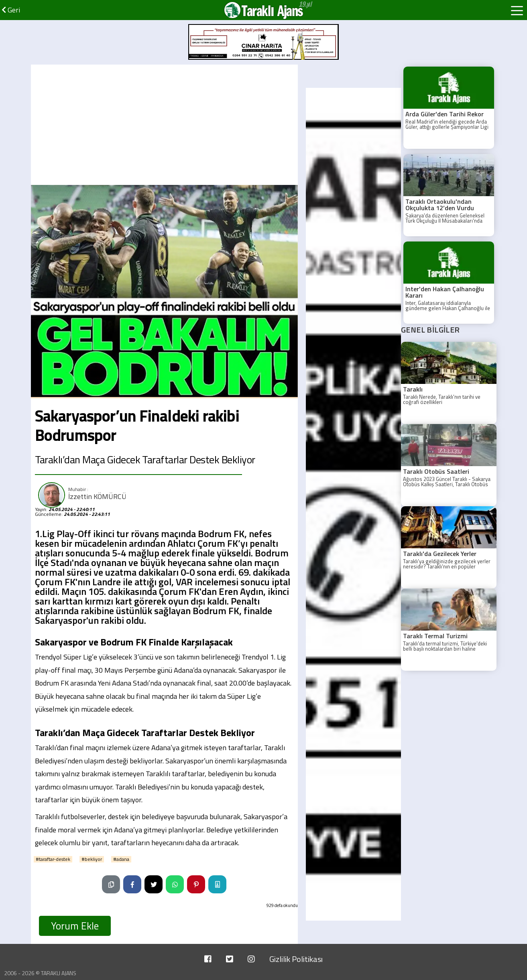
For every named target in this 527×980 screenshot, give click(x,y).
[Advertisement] (164, 125)
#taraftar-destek (53, 859)
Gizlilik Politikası (296, 959)
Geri (11, 10)
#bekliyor (92, 859)
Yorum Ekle (75, 926)
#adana (121, 859)
